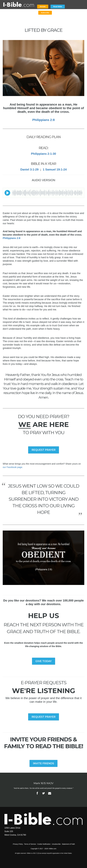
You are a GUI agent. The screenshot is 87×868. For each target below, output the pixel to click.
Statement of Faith (68, 844)
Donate (43, 7)
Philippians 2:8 (43, 120)
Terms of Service (30, 844)
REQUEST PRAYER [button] (44, 450)
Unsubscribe (56, 844)
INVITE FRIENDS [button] (43, 763)
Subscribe (45, 13)
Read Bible (58, 7)
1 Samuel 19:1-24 (55, 169)
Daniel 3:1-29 (29, 169)
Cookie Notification (44, 844)
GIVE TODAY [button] (44, 661)
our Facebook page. (13, 467)
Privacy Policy (18, 844)
